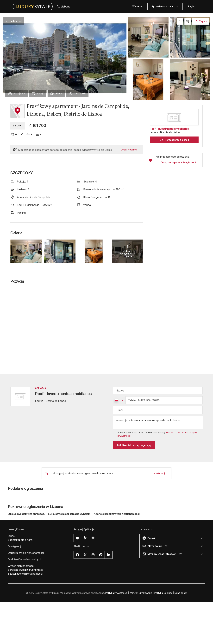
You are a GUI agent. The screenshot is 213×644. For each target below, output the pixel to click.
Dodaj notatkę (129, 150)
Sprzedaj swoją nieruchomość (25, 570)
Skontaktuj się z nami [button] (20, 540)
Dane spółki (181, 593)
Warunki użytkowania (177, 433)
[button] (174, 195)
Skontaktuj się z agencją (134, 445)
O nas (11, 536)
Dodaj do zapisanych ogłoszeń (178, 162)
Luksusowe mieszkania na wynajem (69, 514)
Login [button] (191, 6)
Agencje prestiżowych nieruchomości (117, 514)
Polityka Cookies (163, 593)
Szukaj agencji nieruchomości (25, 574)
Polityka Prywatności (116, 593)
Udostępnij (159, 473)
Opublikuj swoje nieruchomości (26, 553)
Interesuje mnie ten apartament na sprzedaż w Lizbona (158, 422)
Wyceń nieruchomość (21, 566)
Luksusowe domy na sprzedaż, (27, 514)
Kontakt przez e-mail (174, 140)
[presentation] (16, 94)
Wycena (137, 6)
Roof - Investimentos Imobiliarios (169, 129)
